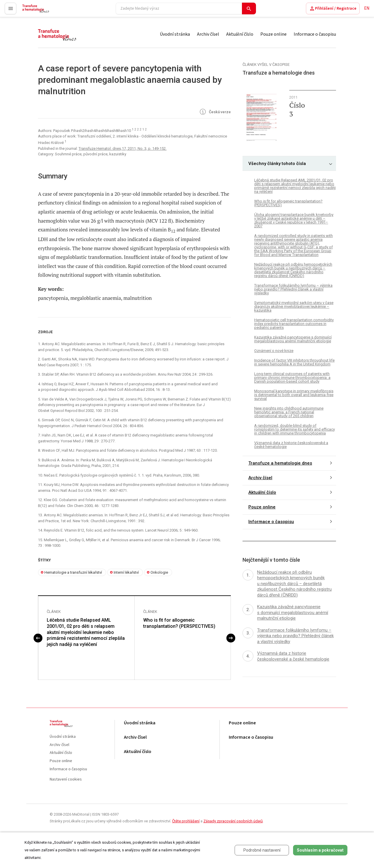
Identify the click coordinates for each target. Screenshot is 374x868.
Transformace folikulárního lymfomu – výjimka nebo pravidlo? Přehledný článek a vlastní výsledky (293, 289)
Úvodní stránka (175, 34)
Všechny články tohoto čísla (277, 164)
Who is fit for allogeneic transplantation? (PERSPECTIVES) (179, 623)
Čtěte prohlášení (186, 821)
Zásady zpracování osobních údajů (233, 821)
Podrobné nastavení (262, 850)
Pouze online (273, 34)
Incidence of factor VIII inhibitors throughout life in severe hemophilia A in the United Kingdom (294, 362)
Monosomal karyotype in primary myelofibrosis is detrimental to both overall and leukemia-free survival (294, 395)
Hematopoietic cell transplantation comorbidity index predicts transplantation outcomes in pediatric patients (294, 324)
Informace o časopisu (315, 34)
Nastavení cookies (66, 780)
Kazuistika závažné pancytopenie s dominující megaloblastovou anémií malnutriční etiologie (293, 339)
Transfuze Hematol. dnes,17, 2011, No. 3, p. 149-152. (123, 148)
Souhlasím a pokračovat (320, 850)
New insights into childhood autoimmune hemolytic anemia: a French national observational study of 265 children (289, 412)
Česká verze (215, 112)
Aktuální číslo (240, 34)
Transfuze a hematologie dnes (280, 463)
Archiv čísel (208, 34)
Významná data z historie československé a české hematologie (291, 445)
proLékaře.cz (34, 11)
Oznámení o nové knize (274, 351)
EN (367, 8)
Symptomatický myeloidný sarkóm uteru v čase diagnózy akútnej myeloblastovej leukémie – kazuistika (294, 306)
